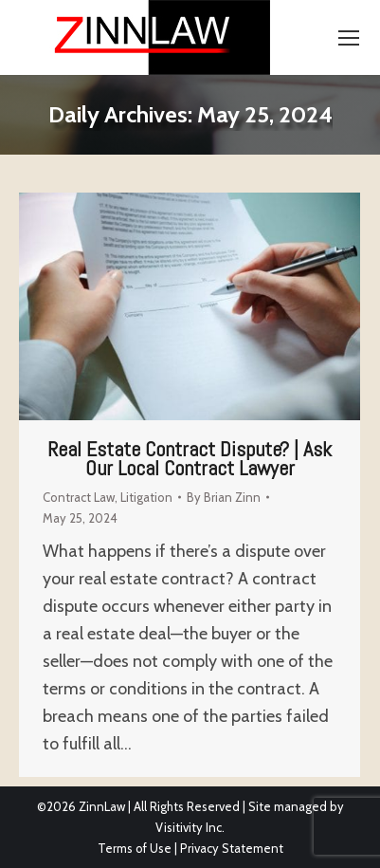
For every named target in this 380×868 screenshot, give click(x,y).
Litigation (146, 497)
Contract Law (79, 497)
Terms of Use (135, 848)
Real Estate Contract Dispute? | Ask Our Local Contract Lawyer (190, 458)
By (224, 497)
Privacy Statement (232, 848)
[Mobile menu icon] (349, 38)
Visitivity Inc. (190, 827)
